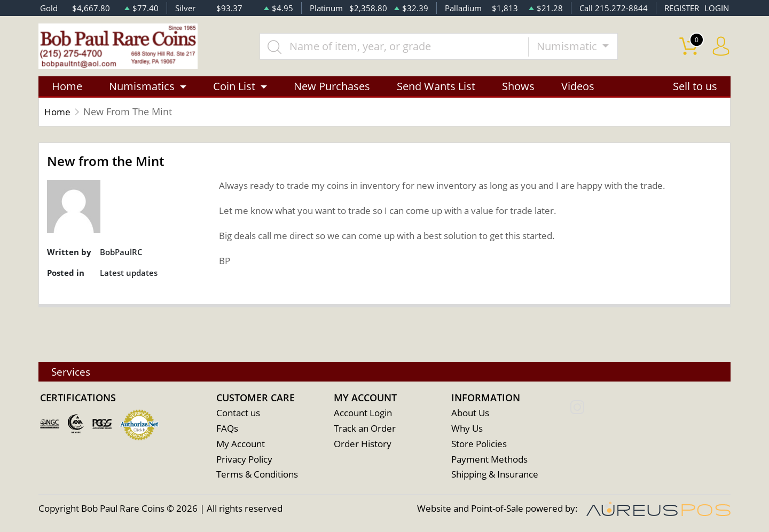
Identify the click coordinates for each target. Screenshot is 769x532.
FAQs (227, 429)
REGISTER (682, 8)
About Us (470, 413)
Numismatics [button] (142, 87)
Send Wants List (436, 87)
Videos (578, 87)
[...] (395, 46)
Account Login (363, 413)
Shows (518, 87)
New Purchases (332, 87)
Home (67, 87)
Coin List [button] (234, 87)
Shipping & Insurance (495, 475)
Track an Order (365, 429)
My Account (241, 444)
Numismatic (569, 46)
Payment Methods (489, 460)
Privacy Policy (244, 460)
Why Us (467, 429)
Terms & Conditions (257, 475)
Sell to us (695, 87)
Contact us (238, 413)
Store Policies (479, 444)
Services (72, 371)
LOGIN (717, 8)
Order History (363, 444)
